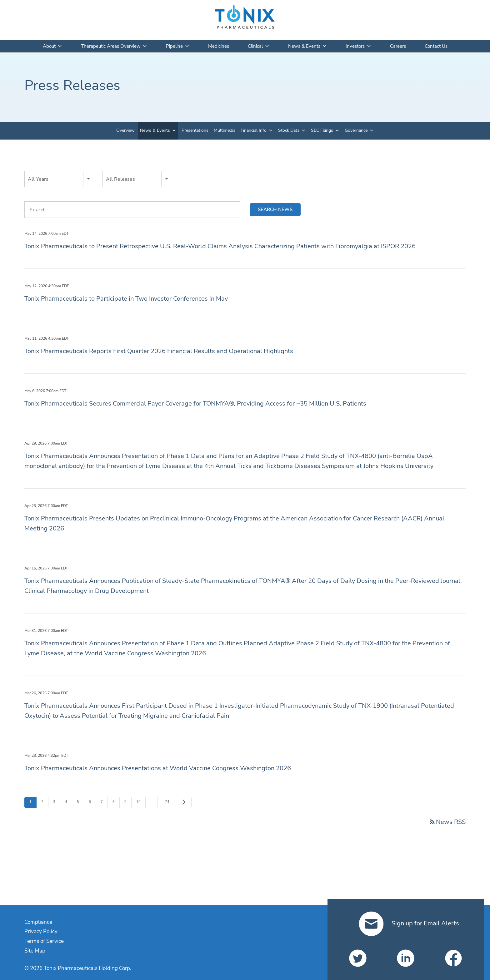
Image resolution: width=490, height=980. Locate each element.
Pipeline (178, 46)
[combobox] (59, 179)
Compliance (38, 922)
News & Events (307, 46)
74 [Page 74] (166, 802)
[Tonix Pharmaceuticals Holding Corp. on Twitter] (358, 958)
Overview (125, 130)
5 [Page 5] (80, 802)
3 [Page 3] (57, 802)
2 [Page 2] (45, 802)
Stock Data (289, 130)
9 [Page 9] (128, 802)
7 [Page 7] (104, 802)
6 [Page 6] (92, 802)
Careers (398, 46)
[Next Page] (183, 802)
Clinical (259, 46)
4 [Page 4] (68, 802)
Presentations (195, 130)
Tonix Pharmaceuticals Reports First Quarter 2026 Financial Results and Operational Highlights (159, 351)
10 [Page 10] (140, 802)
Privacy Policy (41, 931)
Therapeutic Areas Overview (114, 46)
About (52, 46)
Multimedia (225, 130)
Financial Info (254, 130)
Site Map (35, 951)
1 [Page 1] (33, 802)
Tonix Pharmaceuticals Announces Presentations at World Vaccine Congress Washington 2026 (158, 768)
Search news (275, 209)
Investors (358, 46)
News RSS (447, 822)
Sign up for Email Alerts (409, 923)
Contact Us (436, 46)
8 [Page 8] (116, 802)
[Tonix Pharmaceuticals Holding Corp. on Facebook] (453, 958)
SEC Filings (322, 130)
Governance (356, 130)
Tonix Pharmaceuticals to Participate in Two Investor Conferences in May (126, 299)
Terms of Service (44, 941)
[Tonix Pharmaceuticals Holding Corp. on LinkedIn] (406, 958)
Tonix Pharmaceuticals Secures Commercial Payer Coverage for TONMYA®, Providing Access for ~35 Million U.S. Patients (195, 404)
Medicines (219, 46)
